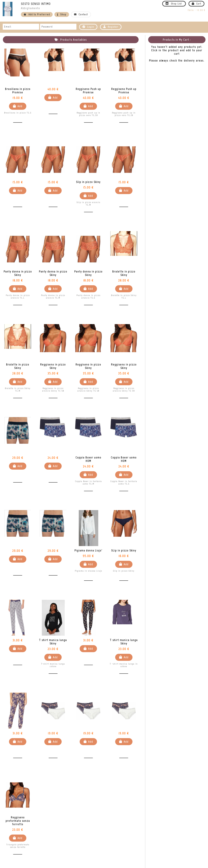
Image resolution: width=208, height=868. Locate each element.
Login (88, 27)
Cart (196, 4)
